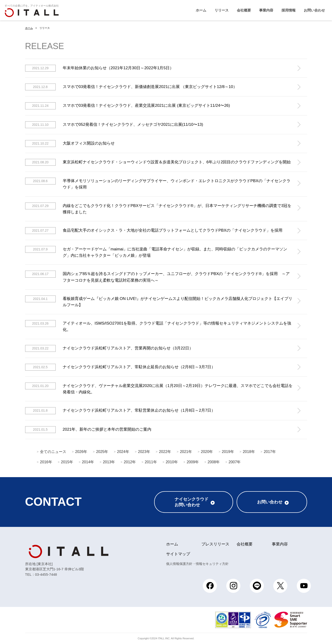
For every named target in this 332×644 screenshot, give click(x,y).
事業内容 (266, 10)
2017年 (270, 451)
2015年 (67, 462)
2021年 (186, 451)
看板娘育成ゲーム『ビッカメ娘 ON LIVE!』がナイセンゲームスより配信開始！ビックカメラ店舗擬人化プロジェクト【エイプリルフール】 (159, 301)
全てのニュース (53, 451)
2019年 (228, 451)
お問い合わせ (314, 10)
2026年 (81, 451)
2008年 (214, 462)
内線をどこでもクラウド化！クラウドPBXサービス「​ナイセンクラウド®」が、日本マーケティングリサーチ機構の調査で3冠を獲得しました (158, 208)
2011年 (151, 462)
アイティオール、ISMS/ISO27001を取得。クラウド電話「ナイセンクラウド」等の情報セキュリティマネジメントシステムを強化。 (158, 326)
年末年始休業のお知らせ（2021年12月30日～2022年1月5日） (99, 68)
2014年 (88, 462)
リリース (222, 10)
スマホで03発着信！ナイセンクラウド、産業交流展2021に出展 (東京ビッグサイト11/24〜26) (128, 106)
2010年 (172, 462)
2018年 (249, 451)
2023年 (144, 451)
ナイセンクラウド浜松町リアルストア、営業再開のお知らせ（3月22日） (109, 348)
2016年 (46, 462)
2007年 (235, 462)
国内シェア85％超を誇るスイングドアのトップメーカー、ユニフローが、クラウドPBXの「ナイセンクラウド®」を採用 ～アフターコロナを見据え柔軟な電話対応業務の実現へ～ (157, 276)
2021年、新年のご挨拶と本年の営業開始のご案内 (88, 429)
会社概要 (244, 10)
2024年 (123, 451)
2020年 (207, 451)
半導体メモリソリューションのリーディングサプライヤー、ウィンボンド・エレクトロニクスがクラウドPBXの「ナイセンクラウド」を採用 (158, 184)
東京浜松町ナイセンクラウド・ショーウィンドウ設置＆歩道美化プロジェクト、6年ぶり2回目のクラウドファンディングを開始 (158, 162)
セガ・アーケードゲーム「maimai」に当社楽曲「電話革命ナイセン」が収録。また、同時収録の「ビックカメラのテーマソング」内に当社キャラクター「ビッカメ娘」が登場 (156, 252)
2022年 (165, 451)
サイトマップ (178, 554)
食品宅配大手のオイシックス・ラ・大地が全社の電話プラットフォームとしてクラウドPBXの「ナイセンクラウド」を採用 (154, 230)
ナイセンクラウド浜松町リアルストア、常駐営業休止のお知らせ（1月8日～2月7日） (120, 411)
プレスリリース (215, 544)
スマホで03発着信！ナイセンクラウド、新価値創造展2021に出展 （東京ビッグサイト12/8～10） (131, 87)
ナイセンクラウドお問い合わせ (191, 502)
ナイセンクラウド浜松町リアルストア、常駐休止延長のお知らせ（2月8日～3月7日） (120, 367)
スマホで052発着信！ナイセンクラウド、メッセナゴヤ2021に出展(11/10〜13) (114, 125)
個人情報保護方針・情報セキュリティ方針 (197, 564)
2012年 (130, 462)
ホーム (201, 10)
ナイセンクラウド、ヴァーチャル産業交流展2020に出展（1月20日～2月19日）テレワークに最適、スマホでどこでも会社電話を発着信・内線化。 (159, 388)
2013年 (109, 462)
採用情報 (289, 10)
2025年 (102, 451)
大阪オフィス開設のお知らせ (70, 143)
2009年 (193, 462)
